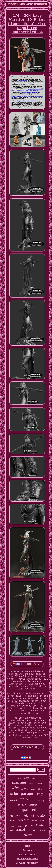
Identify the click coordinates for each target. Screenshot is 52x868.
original (31, 784)
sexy (33, 789)
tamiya (40, 794)
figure (27, 834)
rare (26, 778)
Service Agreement (27, 863)
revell (42, 820)
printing (19, 782)
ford (34, 830)
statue (35, 820)
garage (27, 793)
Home (27, 846)
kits (15, 788)
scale (41, 816)
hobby (20, 826)
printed (20, 830)
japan (42, 830)
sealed (13, 800)
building (25, 789)
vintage (21, 804)
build (13, 820)
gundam (34, 778)
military (13, 826)
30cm (40, 789)
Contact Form (27, 855)
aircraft (41, 800)
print (14, 793)
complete (24, 820)
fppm (40, 783)
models (19, 778)
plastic (33, 804)
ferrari (29, 825)
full (29, 830)
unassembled (22, 815)
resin (40, 825)
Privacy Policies (27, 859)
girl (11, 830)
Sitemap (27, 850)
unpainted (27, 809)
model (27, 799)
